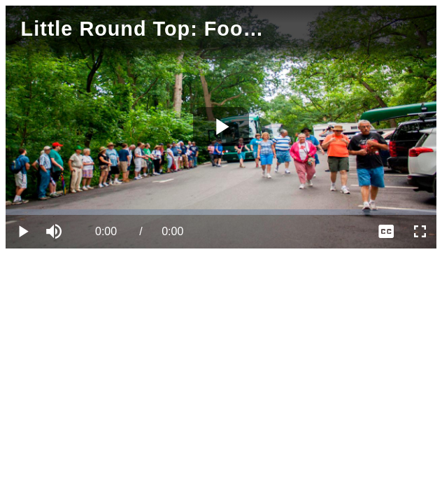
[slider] (221, 212)
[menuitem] (386, 232)
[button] (56, 232)
